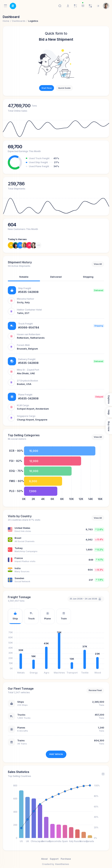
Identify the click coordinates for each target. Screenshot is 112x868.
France (19, 558)
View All (98, 264)
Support (54, 859)
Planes (21, 728)
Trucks (21, 715)
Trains (21, 741)
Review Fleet (95, 690)
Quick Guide (64, 88)
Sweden (19, 578)
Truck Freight (25, 324)
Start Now (47, 88)
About (44, 859)
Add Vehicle (56, 754)
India (18, 568)
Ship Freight (25, 288)
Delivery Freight (27, 359)
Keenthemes (62, 864)
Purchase (66, 859)
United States (22, 528)
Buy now (109, 426)
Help (109, 412)
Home (6, 21)
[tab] (24, 278)
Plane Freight (25, 395)
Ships (21, 702)
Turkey (19, 548)
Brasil (18, 538)
